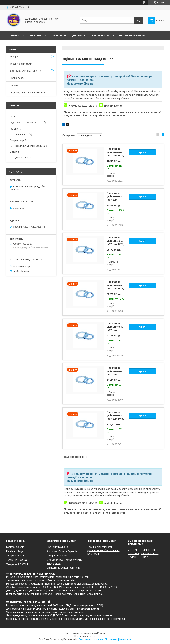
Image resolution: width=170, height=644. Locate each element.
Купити (142, 152)
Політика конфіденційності (118, 639)
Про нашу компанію (133, 35)
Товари (14, 35)
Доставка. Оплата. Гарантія (91, 35)
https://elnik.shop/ (22, 266)
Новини (15, 44)
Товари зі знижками (21, 64)
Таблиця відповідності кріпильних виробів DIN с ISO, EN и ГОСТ (104, 550)
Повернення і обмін (57, 556)
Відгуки (31, 44)
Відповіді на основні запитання (64, 44)
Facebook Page (15, 551)
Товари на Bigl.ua (16, 556)
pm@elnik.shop (113, 106)
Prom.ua (101, 633)
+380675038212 (78, 106)
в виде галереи (157, 135)
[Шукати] (138, 20)
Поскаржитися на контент (91, 639)
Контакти (59, 35)
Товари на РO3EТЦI (17, 564)
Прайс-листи (38, 35)
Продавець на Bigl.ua (85, 636)
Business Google (15, 547)
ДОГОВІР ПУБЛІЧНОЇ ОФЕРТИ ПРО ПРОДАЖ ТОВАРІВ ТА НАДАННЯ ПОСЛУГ (145, 553)
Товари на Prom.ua (16, 560)
